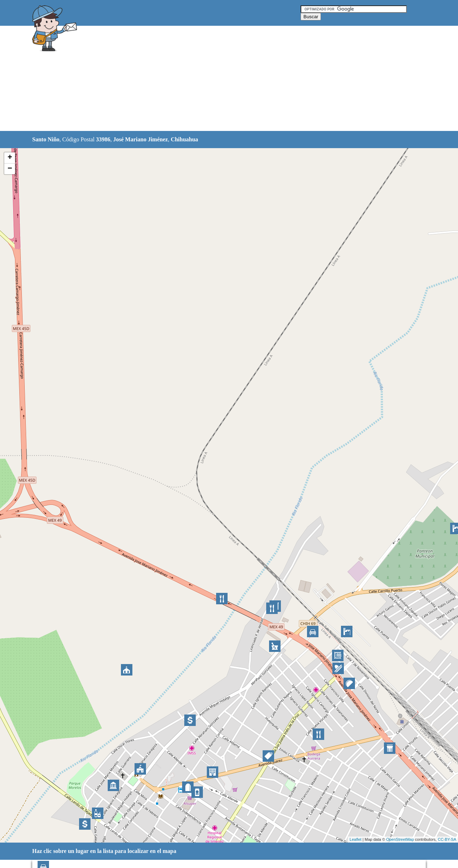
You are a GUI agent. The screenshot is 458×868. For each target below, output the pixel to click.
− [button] (10, 169)
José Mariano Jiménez (140, 139)
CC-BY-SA (447, 839)
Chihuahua (184, 139)
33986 (103, 139)
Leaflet (355, 839)
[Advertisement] (211, 79)
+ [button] (10, 158)
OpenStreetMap (400, 839)
